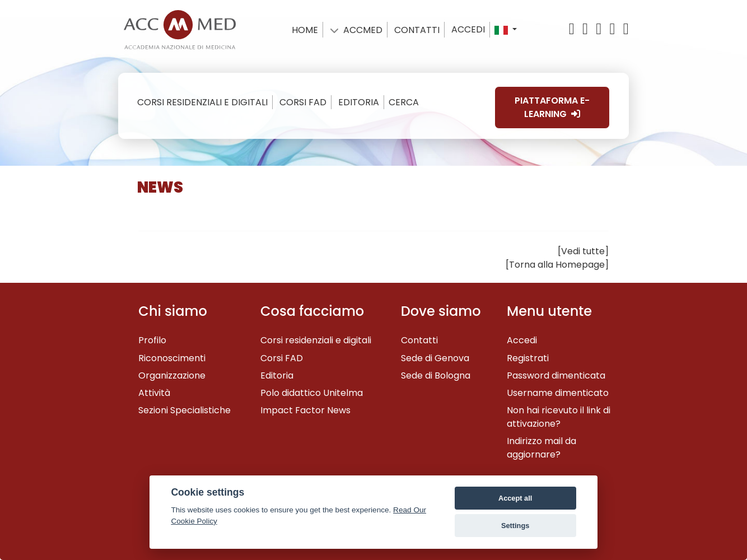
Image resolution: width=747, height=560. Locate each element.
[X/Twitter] (575, 29)
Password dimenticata (556, 375)
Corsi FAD (282, 358)
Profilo (152, 340)
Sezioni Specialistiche (185, 410)
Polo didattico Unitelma (312, 393)
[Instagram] (625, 29)
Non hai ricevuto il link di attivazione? (559, 417)
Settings (515, 526)
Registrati (528, 358)
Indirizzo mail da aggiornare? (541, 448)
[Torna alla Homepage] (557, 265)
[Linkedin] (614, 29)
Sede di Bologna (436, 375)
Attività (154, 393)
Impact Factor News (305, 410)
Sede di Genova (435, 358)
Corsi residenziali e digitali (316, 340)
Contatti (419, 340)
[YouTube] (600, 29)
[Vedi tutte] (583, 251)
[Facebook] (587, 29)
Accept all (515, 498)
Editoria (277, 375)
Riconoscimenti (172, 358)
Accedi (468, 29)
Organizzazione (172, 375)
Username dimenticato (558, 393)
